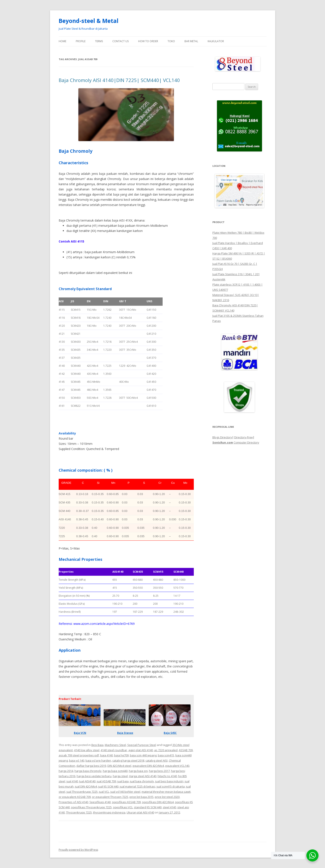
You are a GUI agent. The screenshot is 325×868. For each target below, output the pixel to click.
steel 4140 (169, 807)
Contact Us (120, 41)
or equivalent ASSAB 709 (75, 797)
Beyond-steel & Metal (89, 21)
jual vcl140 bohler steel (125, 792)
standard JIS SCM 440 (148, 807)
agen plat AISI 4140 (141, 750)
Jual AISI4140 (87, 781)
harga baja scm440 (115, 771)
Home (62, 41)
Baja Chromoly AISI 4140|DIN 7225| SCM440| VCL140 (119, 80)
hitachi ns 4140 (167, 776)
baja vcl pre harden (98, 760)
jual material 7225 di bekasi (137, 786)
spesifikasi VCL (123, 807)
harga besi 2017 (159, 771)
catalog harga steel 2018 (128, 760)
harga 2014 (66, 771)
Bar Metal (191, 41)
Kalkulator (216, 41)
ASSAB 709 (186, 750)
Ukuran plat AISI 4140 (140, 812)
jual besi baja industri (169, 781)
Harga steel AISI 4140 (143, 776)
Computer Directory (246, 442)
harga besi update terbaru (94, 776)
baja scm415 (166, 755)
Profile (81, 41)
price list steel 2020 (167, 797)
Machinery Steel (115, 745)
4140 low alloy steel (87, 750)
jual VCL (104, 792)
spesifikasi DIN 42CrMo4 (158, 802)
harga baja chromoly (88, 771)
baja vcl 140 (77, 760)
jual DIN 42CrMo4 (86, 786)
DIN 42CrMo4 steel (119, 766)
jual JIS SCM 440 (108, 786)
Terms (99, 41)
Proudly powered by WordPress (78, 850)
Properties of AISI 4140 (73, 802)
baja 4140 (107, 755)
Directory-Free (244, 437)
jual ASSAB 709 (106, 781)
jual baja (123, 781)
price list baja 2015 (141, 797)
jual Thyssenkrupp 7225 (82, 792)
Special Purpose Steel (142, 745)
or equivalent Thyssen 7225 (110, 797)
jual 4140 (72, 781)
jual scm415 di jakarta (171, 786)
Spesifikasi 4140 (100, 802)
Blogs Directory (222, 437)
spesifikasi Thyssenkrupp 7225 (91, 807)
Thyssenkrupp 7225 (79, 812)
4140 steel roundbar (114, 750)
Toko (171, 41)
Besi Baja (97, 745)
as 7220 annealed (166, 750)
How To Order (148, 41)
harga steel (120, 776)
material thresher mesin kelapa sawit (166, 792)
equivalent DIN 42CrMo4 (148, 766)
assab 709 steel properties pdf (79, 755)
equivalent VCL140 (177, 766)
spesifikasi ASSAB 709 (126, 802)
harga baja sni (138, 771)
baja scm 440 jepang (143, 755)
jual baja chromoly (142, 781)
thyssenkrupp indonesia (109, 812)
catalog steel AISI (157, 760)
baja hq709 (121, 755)
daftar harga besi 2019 (91, 766)
